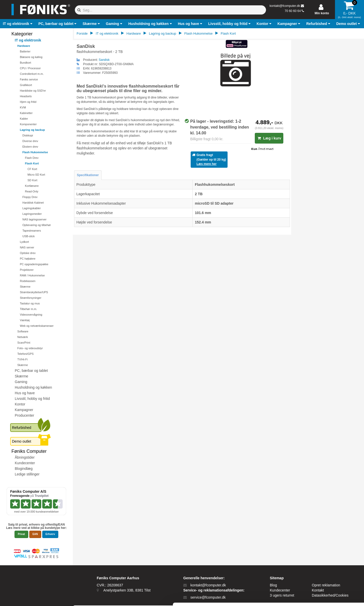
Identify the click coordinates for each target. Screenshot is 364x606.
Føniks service (29, 79)
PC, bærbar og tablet (31, 371)
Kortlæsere (32, 186)
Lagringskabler (32, 208)
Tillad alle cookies (321, 552)
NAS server (27, 247)
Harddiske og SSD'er (33, 91)
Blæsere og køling (31, 57)
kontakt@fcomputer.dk (285, 6)
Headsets (26, 96)
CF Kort (32, 169)
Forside (82, 33)
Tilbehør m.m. (28, 309)
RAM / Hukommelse (32, 275)
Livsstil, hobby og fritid (32, 399)
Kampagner (24, 410)
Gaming (21, 382)
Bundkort (25, 63)
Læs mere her (207, 164)
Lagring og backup (32, 130)
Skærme (25, 287)
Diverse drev (30, 141)
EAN (35, 534)
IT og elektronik (28, 40)
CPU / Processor (30, 68)
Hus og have (25, 393)
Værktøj (25, 320)
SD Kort (32, 180)
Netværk (23, 337)
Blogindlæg (24, 469)
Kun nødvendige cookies (321, 569)
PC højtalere (28, 259)
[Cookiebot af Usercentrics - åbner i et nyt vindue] (33, 596)
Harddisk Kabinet (33, 203)
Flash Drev (32, 158)
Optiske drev (28, 253)
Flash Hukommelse (35, 152)
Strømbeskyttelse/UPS (34, 292)
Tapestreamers (32, 231)
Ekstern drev (30, 147)
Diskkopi (28, 135)
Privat (21, 534)
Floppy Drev (30, 197)
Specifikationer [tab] (88, 175)
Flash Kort (32, 163)
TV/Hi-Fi (22, 359)
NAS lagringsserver (34, 219)
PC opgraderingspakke (34, 264)
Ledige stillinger (27, 474)
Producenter (24, 415)
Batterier (25, 51)
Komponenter (28, 124)
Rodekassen (28, 281)
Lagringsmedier (32, 214)
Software (23, 331)
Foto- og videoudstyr (30, 348)
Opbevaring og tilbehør (37, 225)
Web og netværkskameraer (37, 326)
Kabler (24, 119)
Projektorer (27, 270)
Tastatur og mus (30, 303)
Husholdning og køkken (33, 387)
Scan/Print (24, 343)
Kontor (20, 404)
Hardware (24, 46)
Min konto (322, 13)
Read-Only (32, 191)
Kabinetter (26, 113)
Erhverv (50, 534)
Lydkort (24, 242)
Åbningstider (25, 457)
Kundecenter (25, 463)
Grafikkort (26, 85)
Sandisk (104, 60)
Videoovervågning (31, 315)
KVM (23, 107)
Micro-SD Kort (36, 175)
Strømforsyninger (31, 298)
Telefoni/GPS (25, 354)
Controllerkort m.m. (32, 74)
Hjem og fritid (28, 102)
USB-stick (29, 236)
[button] (18, 24)
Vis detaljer (265, 596)
